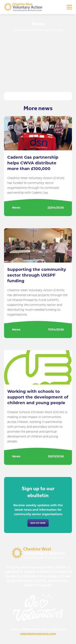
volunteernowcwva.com (38, 634)
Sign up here (38, 523)
